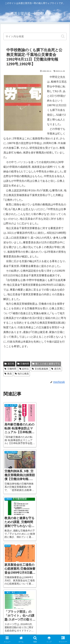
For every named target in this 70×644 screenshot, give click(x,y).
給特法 (24, 369)
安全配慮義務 (40, 369)
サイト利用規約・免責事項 (18, 627)
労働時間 (23, 364)
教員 (8, 374)
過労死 (9, 364)
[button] (63, 36)
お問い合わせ (52, 617)
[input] (35, 36)
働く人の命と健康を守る (46, 364)
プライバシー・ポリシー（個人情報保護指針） (52, 630)
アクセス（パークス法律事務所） (18, 619)
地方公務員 (22, 374)
